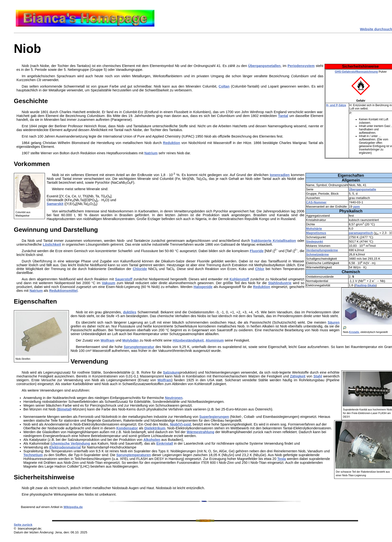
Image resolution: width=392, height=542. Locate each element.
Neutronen (174, 398)
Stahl (318, 376)
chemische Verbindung (71, 443)
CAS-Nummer (316, 202)
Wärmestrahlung (201, 432)
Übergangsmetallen (264, 66)
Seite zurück (23, 525)
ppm (357, 207)
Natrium (151, 153)
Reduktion (172, 143)
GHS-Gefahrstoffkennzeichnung (356, 72)
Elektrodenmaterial (65, 447)
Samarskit (55, 204)
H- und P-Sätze (336, 105)
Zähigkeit (298, 376)
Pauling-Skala (365, 285)
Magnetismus (316, 233)
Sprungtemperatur (139, 347)
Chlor (260, 269)
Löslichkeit (52, 244)
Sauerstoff (124, 279)
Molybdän (131, 340)
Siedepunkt (314, 241)
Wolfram (108, 340)
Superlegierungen (214, 417)
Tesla (282, 459)
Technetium (33, 455)
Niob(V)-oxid (180, 424)
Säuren (334, 322)
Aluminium (215, 340)
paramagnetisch (361, 233)
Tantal (283, 116)
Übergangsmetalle (362, 189)
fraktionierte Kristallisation (274, 241)
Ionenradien (280, 175)
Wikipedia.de (73, 507)
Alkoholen (152, 440)
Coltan (224, 86)
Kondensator (127, 428)
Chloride (140, 269)
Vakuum (109, 283)
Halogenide (203, 287)
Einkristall (165, 443)
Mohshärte (314, 229)
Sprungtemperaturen (133, 455)
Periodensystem (301, 66)
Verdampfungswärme (322, 250)
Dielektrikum (155, 428)
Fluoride (257, 251)
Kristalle (354, 332)
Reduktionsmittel (63, 291)
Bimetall (65, 409)
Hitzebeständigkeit (188, 340)
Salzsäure (171, 372)
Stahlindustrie (280, 283)
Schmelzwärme (317, 254)
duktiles (130, 312)
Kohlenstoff (239, 279)
